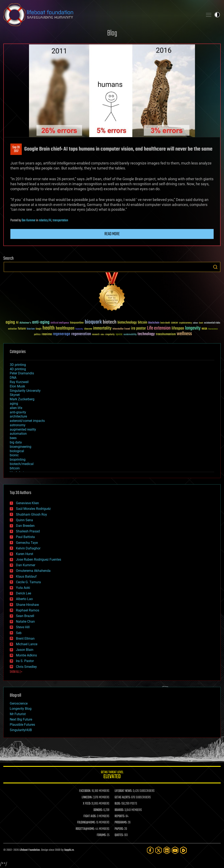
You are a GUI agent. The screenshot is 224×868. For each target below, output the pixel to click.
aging (14, 404)
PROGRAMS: (121, 823)
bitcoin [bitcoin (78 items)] (142, 323)
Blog (112, 33)
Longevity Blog (21, 709)
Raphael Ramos (28, 610)
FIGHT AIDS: (90, 816)
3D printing (18, 365)
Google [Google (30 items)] (39, 329)
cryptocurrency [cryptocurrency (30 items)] (185, 323)
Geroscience (19, 703)
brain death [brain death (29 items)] (165, 323)
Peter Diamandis (22, 373)
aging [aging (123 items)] (10, 322)
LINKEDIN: (87, 797)
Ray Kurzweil (19, 382)
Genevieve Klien (27, 503)
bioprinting (18, 460)
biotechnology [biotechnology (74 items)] (127, 323)
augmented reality (23, 429)
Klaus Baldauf (26, 576)
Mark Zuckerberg (22, 399)
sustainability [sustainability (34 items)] (130, 335)
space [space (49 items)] (119, 334)
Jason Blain (25, 650)
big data (16, 442)
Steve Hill (23, 627)
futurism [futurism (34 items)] (31, 329)
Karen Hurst (25, 554)
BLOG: (118, 804)
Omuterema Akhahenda (33, 571)
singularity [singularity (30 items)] (110, 335)
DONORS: (98, 810)
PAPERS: (119, 829)
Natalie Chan (25, 621)
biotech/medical (22, 464)
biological (17, 451)
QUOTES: (119, 835)
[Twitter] (159, 850)
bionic (14, 455)
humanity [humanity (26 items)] (79, 329)
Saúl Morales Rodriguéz (33, 509)
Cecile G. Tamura (28, 582)
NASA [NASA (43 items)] (204, 329)
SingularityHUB (21, 730)
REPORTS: (120, 816)
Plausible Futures (22, 725)
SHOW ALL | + (16, 672)
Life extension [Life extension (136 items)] (159, 328)
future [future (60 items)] (22, 329)
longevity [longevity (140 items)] (193, 328)
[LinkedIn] (167, 850)
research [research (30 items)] (96, 335)
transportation (60, 220)
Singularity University (25, 391)
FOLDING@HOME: (86, 823)
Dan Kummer (28, 220)
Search (215, 267)
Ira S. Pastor (25, 661)
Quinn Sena (24, 520)
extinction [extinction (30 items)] (12, 329)
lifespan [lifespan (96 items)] (178, 328)
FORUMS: (102, 835)
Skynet (15, 395)
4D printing (18, 369)
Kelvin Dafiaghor (28, 548)
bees (13, 438)
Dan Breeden (25, 526)
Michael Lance (27, 644)
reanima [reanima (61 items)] (47, 334)
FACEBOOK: (85, 791)
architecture (18, 416)
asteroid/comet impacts (27, 421)
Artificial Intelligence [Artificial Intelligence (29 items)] (60, 323)
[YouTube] (175, 850)
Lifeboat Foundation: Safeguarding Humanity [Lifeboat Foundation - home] (102, 15)
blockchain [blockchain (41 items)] (154, 323)
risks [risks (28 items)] (102, 335)
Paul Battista (25, 537)
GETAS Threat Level (112, 775)
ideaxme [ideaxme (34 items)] (88, 329)
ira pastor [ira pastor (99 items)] (139, 328)
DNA (13, 378)
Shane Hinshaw (27, 605)
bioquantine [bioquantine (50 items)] (77, 323)
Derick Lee (24, 593)
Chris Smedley (26, 667)
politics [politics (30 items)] (37, 335)
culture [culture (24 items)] (195, 323)
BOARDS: (119, 810)
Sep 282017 (16, 149)
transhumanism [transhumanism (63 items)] (166, 334)
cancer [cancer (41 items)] (174, 323)
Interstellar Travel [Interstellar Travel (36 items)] (121, 329)
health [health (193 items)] (49, 328)
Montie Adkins (26, 655)
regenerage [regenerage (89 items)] (62, 334)
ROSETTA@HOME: (85, 829)
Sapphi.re (69, 850)
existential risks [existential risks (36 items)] (212, 323)
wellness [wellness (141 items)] (184, 334)
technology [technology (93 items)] (146, 334)
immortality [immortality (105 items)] (102, 328)
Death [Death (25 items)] (201, 323)
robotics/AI (45, 220)
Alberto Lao (24, 599)
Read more (112, 234)
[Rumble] (183, 850)
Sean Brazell (25, 616)
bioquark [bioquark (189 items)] (93, 322)
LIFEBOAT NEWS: (123, 791)
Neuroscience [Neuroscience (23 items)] (213, 329)
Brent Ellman (25, 639)
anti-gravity (18, 412)
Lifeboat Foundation (30, 850)
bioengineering (21, 447)
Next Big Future (21, 719)
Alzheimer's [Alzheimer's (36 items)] (25, 323)
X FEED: (87, 804)
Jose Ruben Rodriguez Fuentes (39, 559)
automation (18, 434)
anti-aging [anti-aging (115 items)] (41, 322)
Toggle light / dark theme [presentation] (217, 15)
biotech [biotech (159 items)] (110, 322)
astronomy (18, 425)
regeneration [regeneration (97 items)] (81, 334)
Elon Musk (17, 386)
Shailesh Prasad (28, 531)
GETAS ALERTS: (123, 797)
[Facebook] (150, 850)
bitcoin (15, 468)
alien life (16, 408)
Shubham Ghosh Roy (31, 514)
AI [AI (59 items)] (17, 323)
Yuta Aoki (23, 588)
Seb (19, 633)
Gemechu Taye (27, 543)
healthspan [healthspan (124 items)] (65, 328)
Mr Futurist (18, 714)
